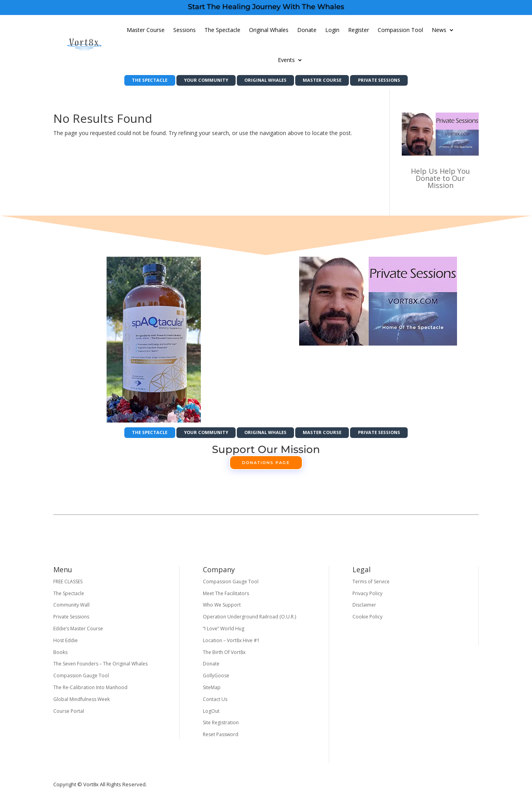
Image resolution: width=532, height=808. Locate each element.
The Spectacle (222, 30)
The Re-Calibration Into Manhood (90, 691)
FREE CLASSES (68, 585)
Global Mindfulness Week (81, 703)
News (439, 30)
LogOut (211, 714)
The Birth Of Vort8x (224, 655)
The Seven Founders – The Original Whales (100, 667)
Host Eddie (66, 644)
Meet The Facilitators (226, 597)
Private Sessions (395, 81)
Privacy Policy (367, 597)
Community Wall (71, 608)
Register (359, 30)
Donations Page (266, 466)
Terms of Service (371, 585)
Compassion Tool (400, 30)
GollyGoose (216, 679)
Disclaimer (364, 608)
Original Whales (269, 30)
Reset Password (221, 738)
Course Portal (69, 714)
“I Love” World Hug (224, 632)
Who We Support (222, 608)
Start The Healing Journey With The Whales (266, 7)
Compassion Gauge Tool (81, 679)
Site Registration (221, 726)
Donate (307, 30)
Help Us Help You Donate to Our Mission (440, 180)
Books (60, 655)
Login (332, 30)
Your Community (198, 81)
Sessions (185, 30)
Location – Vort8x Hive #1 (231, 644)
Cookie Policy (367, 620)
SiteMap (212, 691)
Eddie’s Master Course (78, 632)
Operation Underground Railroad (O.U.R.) (249, 620)
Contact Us (215, 703)
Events (286, 60)
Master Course (146, 30)
